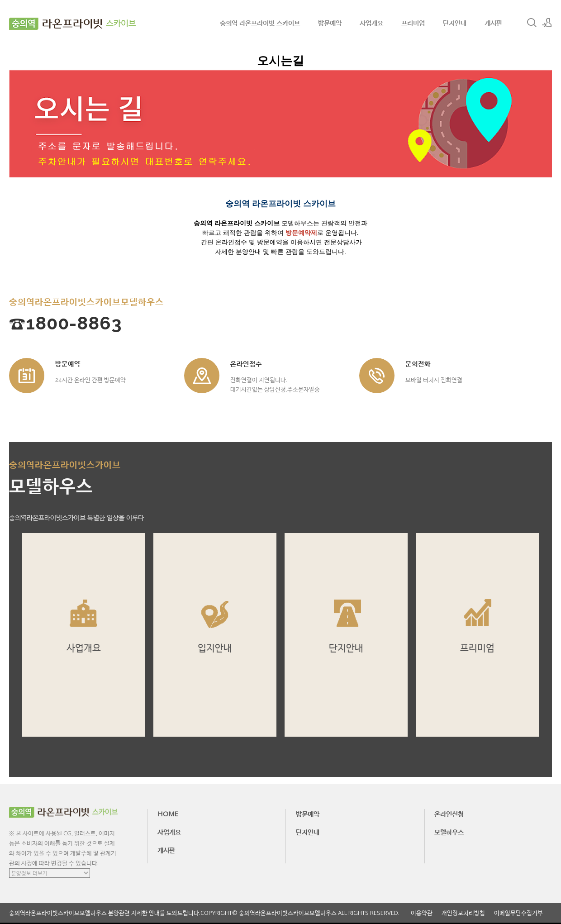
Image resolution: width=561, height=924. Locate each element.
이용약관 (422, 913)
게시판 (493, 23)
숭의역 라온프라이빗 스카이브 (260, 23)
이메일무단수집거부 (518, 913)
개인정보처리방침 (463, 913)
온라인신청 (449, 814)
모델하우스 (449, 832)
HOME (168, 814)
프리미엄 (413, 23)
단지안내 (455, 23)
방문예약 (330, 23)
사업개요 (371, 23)
